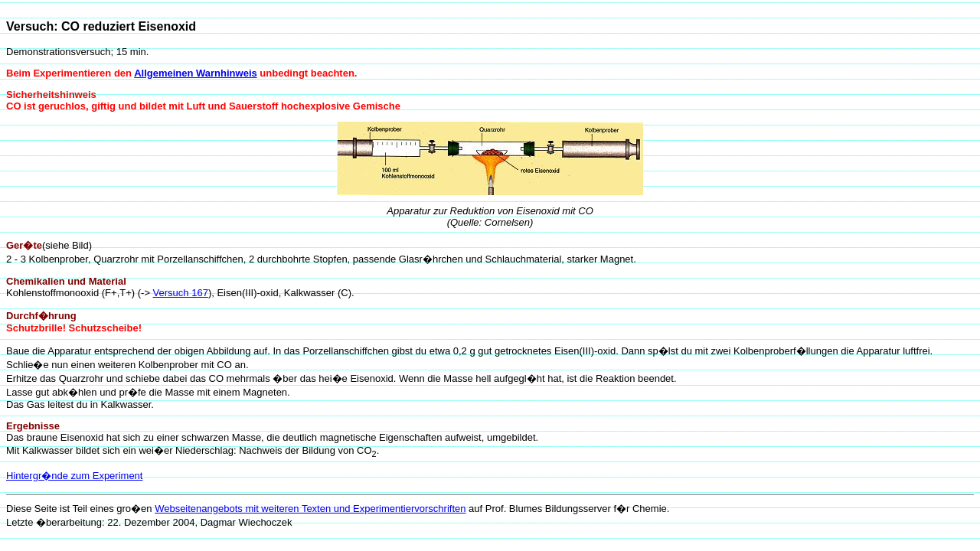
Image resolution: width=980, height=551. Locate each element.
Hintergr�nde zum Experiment (74, 476)
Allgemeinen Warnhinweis (196, 73)
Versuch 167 (181, 293)
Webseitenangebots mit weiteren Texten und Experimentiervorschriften (310, 509)
